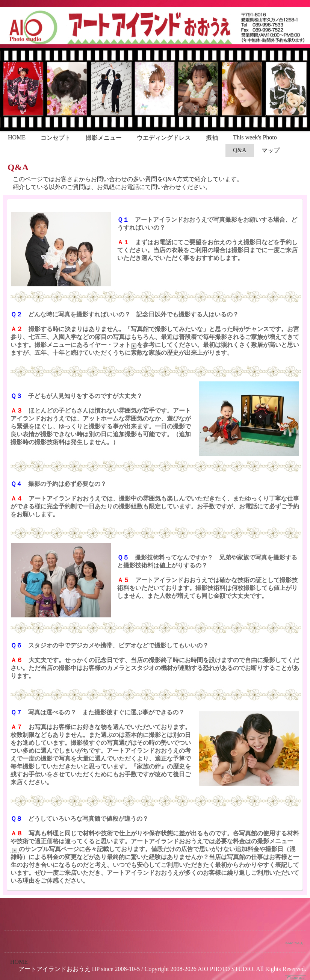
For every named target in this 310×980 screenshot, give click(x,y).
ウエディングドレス (164, 138)
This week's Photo (255, 137)
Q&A (240, 150)
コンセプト (56, 138)
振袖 (212, 138)
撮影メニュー (104, 138)
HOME (17, 137)
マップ (271, 150)
